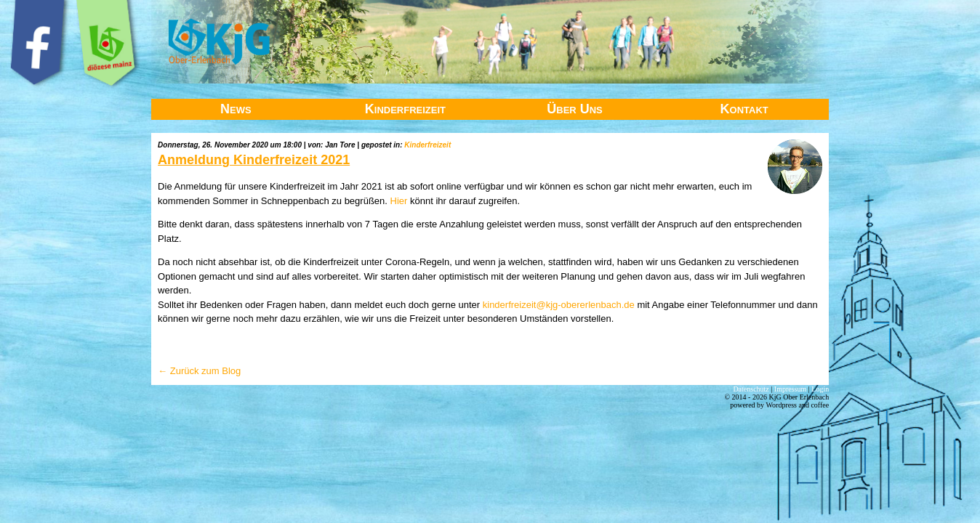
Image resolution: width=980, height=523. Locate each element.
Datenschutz (751, 389)
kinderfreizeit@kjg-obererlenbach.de (559, 305)
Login (820, 389)
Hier (399, 201)
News (236, 109)
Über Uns (575, 109)
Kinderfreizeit (405, 109)
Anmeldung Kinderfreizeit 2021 (254, 160)
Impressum (790, 389)
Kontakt (744, 109)
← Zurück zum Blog (199, 371)
